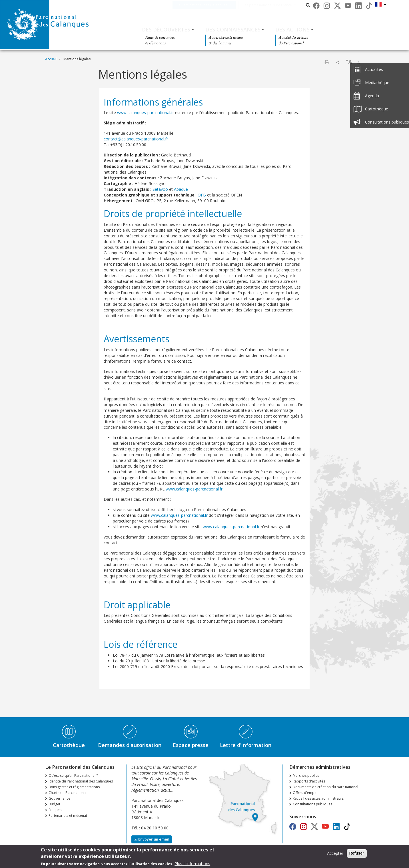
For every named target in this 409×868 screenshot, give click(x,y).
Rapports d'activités (309, 781)
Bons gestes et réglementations (74, 787)
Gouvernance (59, 798)
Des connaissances (233, 29)
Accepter (335, 854)
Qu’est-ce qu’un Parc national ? (73, 775)
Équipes (55, 810)
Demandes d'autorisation (130, 745)
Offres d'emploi (306, 793)
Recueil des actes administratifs (318, 798)
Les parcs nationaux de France (276, 5)
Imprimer (327, 62)
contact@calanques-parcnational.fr (136, 139)
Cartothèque (69, 745)
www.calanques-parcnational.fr (146, 113)
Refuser (357, 854)
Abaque (181, 189)
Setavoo (160, 189)
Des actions (292, 29)
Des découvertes (166, 29)
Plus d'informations (192, 864)
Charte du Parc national (68, 793)
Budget (54, 804)
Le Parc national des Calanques (211, 5)
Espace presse (191, 745)
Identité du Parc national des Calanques (81, 781)
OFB (202, 195)
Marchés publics (306, 775)
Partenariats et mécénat (68, 816)
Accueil (51, 59)
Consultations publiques (312, 804)
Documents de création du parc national (325, 787)
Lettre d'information (246, 745)
